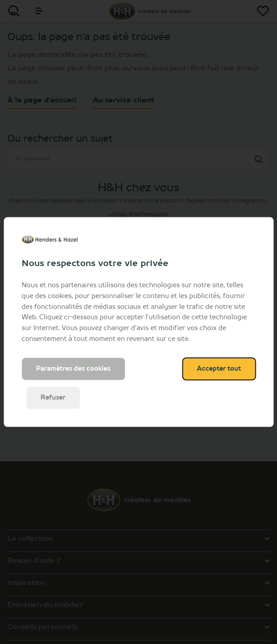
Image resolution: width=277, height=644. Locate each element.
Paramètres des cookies (73, 368)
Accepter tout (219, 368)
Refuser (53, 397)
